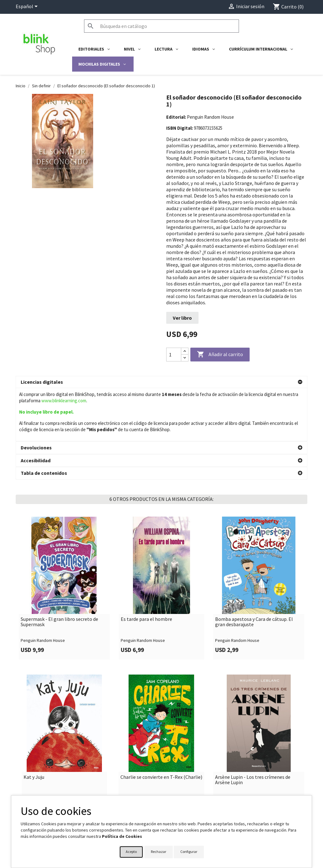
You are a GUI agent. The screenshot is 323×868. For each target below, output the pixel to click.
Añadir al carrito (220, 355)
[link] (64, 535)
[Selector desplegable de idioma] (28, 7)
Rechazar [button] (159, 852)
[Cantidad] (174, 355)
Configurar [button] (189, 852)
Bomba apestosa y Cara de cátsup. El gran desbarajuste (254, 569)
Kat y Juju (34, 724)
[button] (161, 382)
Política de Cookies (122, 836)
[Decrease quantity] (185, 358)
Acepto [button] (131, 852)
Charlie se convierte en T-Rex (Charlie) (161, 724)
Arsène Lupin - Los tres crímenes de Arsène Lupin (253, 727)
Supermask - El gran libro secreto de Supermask (59, 569)
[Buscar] (161, 26)
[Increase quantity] (185, 351)
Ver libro (182, 318)
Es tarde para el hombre (146, 566)
